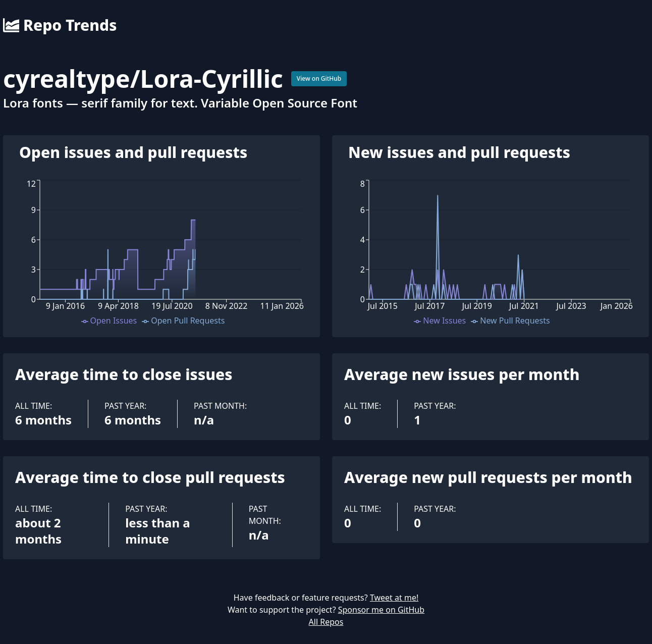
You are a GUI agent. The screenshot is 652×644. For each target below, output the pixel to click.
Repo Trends (60, 25)
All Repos (326, 622)
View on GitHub (319, 78)
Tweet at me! (394, 598)
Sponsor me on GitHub (381, 610)
